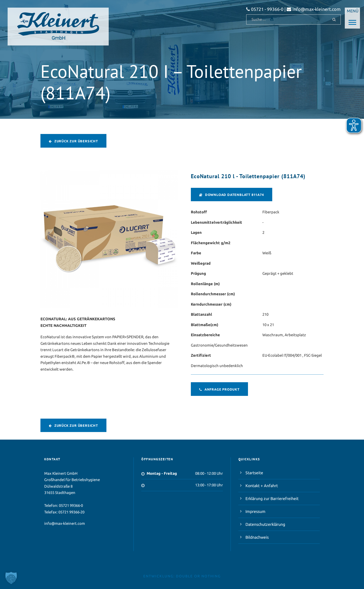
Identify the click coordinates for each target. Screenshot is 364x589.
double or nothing (198, 576)
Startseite (254, 473)
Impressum (255, 511)
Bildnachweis (257, 537)
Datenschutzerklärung (265, 524)
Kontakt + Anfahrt (262, 486)
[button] (11, 578)
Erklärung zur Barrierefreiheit (272, 499)
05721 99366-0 (71, 505)
